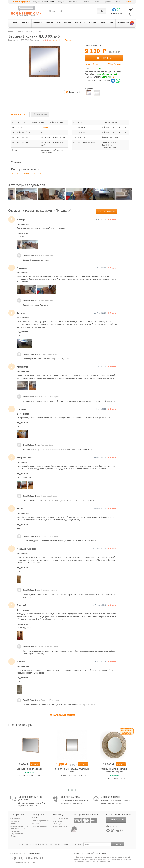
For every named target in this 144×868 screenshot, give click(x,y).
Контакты (128, 2)
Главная (11, 32)
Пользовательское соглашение (18, 830)
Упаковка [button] (20, 162)
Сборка (96, 2)
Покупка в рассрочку (40, 821)
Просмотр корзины (61, 818)
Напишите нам (116, 820)
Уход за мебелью (17, 833)
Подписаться (118, 844)
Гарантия (107, 2)
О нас (118, 2)
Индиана (45, 127)
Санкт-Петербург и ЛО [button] (22, 2)
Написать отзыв (106, 211)
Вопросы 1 (69, 40)
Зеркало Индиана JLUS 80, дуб (28, 173)
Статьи (13, 836)
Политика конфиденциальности (19, 825)
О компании (15, 818)
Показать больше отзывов (62, 715)
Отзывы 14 (52, 40)
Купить (104, 58)
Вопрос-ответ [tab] (40, 114)
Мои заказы (58, 821)
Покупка (61, 2)
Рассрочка (73, 2)
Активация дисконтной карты (60, 825)
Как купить (15, 821)
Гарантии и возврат (40, 826)
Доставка (85, 2)
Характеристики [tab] (19, 114)
